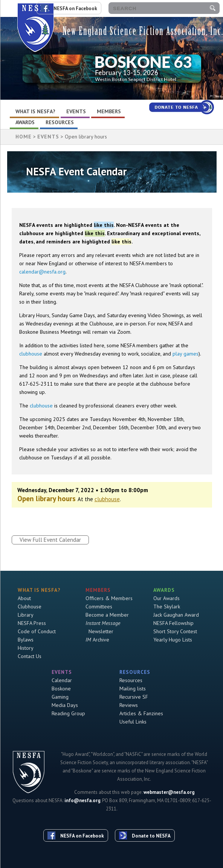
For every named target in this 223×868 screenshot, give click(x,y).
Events (76, 111)
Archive (97, 640)
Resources (60, 122)
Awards (25, 122)
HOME (24, 137)
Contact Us (30, 656)
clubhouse (31, 354)
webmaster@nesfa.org (169, 792)
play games (186, 354)
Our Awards (166, 598)
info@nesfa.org (82, 800)
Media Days (65, 705)
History (26, 648)
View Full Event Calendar (50, 540)
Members (109, 111)
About (24, 598)
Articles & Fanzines (141, 713)
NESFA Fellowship (173, 623)
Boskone (61, 689)
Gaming (60, 697)
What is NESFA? (35, 111)
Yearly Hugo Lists (173, 640)
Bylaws (26, 640)
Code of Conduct (37, 631)
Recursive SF (134, 697)
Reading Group (68, 713)
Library (26, 615)
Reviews (129, 705)
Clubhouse (30, 607)
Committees (99, 607)
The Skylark (167, 607)
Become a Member (107, 615)
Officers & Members (109, 598)
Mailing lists (133, 689)
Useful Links (133, 722)
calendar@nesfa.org (42, 272)
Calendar (62, 680)
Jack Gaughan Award (176, 615)
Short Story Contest (175, 631)
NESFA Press (32, 623)
